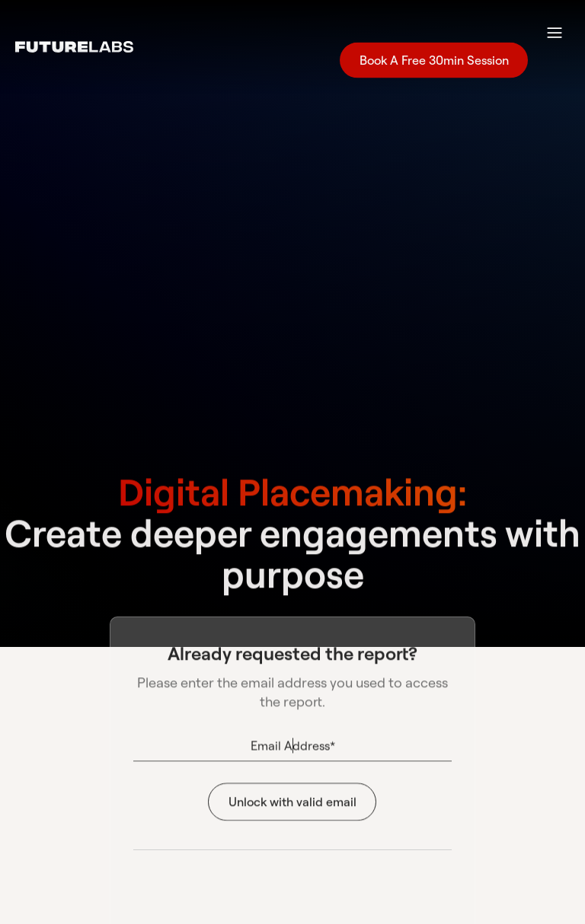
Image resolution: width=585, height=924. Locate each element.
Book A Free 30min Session (433, 64)
